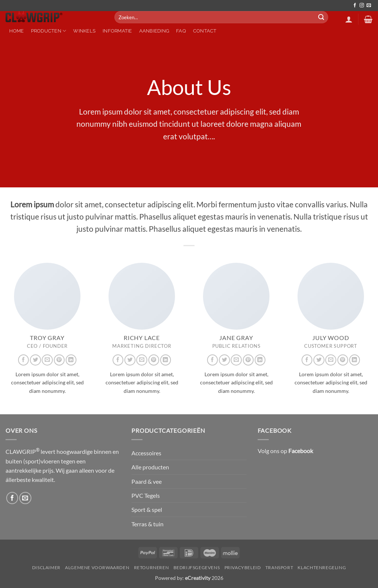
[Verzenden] (322, 17)
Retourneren (152, 567)
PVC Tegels (146, 495)
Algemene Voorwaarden (97, 567)
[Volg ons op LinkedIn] (71, 360)
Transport (279, 567)
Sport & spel (147, 509)
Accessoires (146, 453)
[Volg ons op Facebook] (355, 6)
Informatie (117, 31)
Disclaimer (46, 567)
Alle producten (150, 467)
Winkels (84, 31)
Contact (205, 31)
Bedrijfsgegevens (197, 567)
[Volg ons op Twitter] (35, 360)
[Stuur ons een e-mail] (369, 6)
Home (17, 31)
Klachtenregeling (322, 567)
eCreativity (198, 578)
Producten (49, 31)
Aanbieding (154, 31)
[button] (349, 19)
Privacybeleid (243, 567)
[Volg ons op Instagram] (362, 6)
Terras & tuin (147, 524)
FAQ (181, 31)
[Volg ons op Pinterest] (59, 360)
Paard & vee (147, 481)
